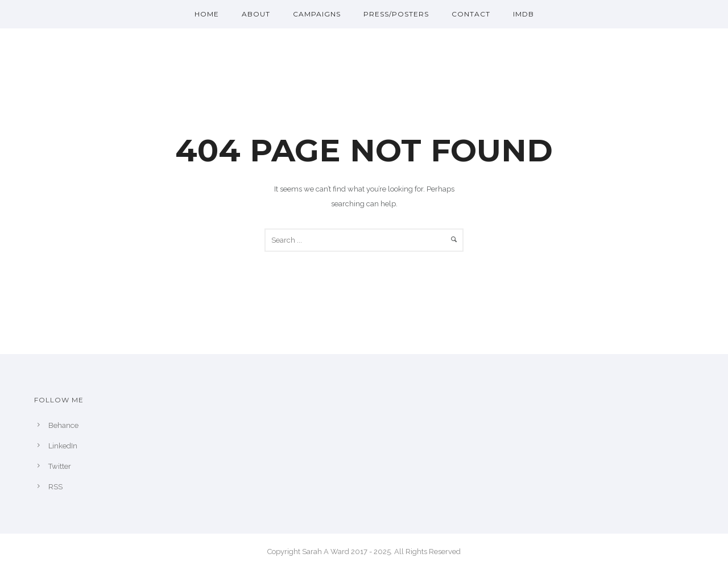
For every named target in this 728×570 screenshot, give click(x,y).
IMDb (524, 14)
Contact (471, 14)
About (256, 14)
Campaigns (317, 14)
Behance (63, 425)
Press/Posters (396, 14)
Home (207, 14)
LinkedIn (63, 446)
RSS (55, 487)
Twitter (60, 466)
